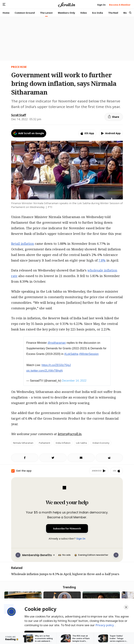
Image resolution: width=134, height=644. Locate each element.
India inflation (63, 443)
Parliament (44, 443)
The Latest (46, 13)
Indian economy (101, 443)
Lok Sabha (81, 443)
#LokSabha (71, 354)
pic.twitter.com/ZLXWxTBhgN (44, 371)
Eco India (98, 13)
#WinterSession (89, 354)
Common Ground (25, 13)
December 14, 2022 (74, 381)
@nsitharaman (57, 343)
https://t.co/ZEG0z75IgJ (56, 365)
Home (6, 13)
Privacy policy (105, 625)
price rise (19, 67)
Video (84, 13)
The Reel (113, 13)
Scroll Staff (19, 115)
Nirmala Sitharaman (23, 443)
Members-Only (66, 13)
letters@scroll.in (70, 434)
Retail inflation (23, 244)
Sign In (81, 538)
